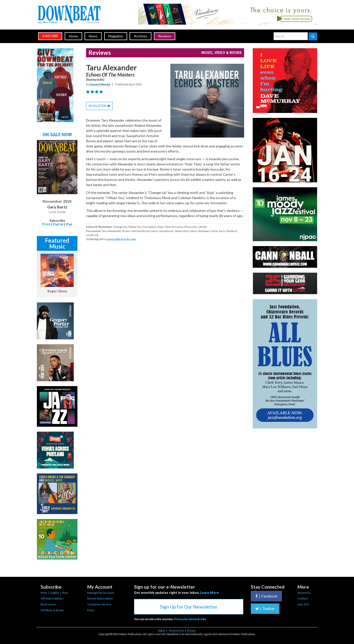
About (162, 630)
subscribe (50, 36)
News (93, 36)
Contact (303, 598)
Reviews (165, 36)
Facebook (266, 596)
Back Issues (48, 604)
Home (73, 36)
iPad (69, 224)
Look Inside (57, 212)
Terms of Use (176, 630)
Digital (58, 224)
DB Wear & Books (52, 610)
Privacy (191, 630)
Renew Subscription (100, 598)
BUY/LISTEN (101, 107)
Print (46, 224)
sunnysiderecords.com (121, 239)
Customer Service (99, 604)
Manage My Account (101, 593)
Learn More (209, 593)
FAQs (91, 610)
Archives (140, 36)
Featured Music (57, 243)
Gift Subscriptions (52, 598)
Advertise (304, 593)
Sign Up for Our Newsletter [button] (189, 607)
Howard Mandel (100, 84)
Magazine (116, 36)
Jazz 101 (303, 604)
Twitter (265, 609)
